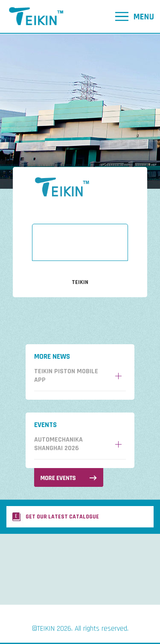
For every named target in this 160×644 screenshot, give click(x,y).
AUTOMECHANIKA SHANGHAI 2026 (58, 444)
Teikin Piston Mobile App (66, 376)
